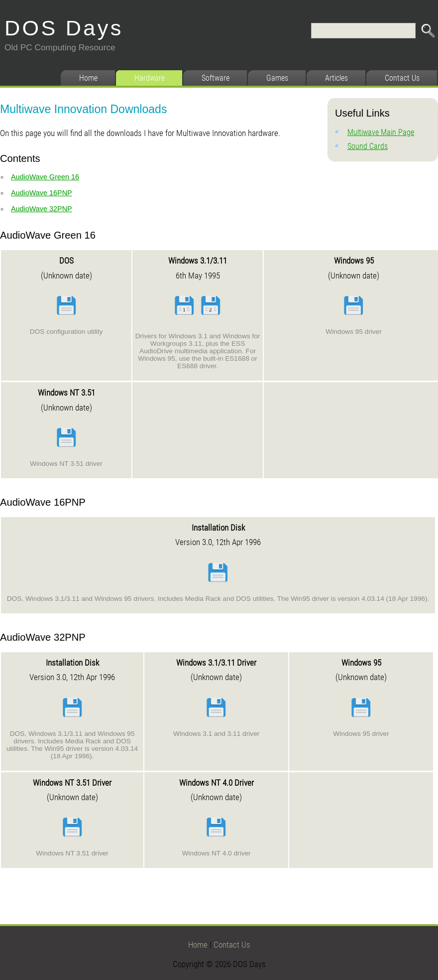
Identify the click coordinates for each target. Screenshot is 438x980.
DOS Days (64, 28)
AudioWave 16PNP (42, 193)
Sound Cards (368, 146)
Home (88, 78)
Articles (336, 78)
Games (277, 78)
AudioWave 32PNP (42, 209)
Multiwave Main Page (381, 132)
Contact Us (402, 78)
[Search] (363, 31)
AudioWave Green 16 (45, 177)
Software (216, 78)
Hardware (150, 78)
